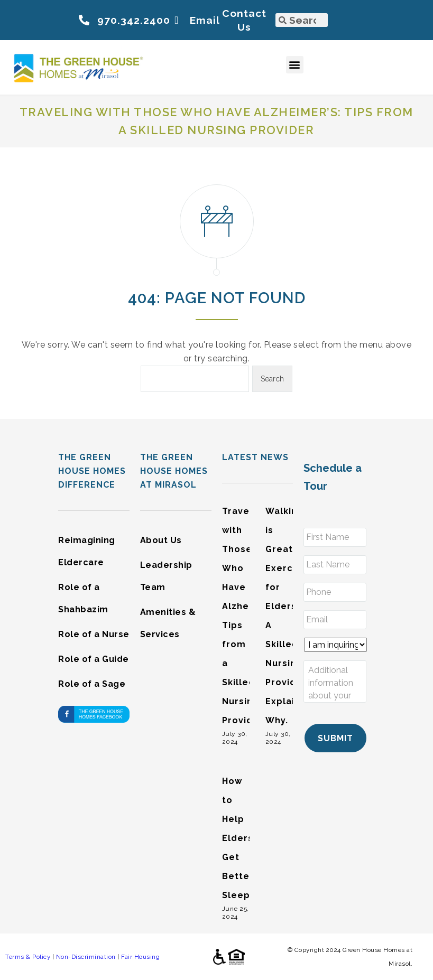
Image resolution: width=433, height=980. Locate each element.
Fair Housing (140, 957)
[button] (295, 65)
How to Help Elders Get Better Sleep (238, 838)
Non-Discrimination (86, 957)
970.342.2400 (134, 20)
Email (205, 20)
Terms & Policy (28, 957)
